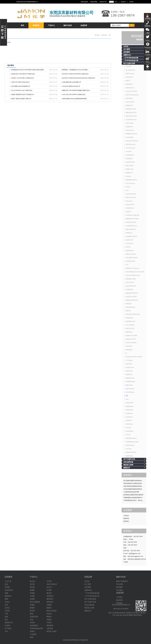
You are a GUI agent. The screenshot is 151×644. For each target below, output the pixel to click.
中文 (116, 2)
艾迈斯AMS (129, 290)
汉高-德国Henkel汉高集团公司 (20, 86)
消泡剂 (32, 623)
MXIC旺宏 (129, 346)
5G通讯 (7, 625)
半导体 (7, 611)
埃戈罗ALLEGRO (131, 297)
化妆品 (7, 602)
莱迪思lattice (130, 406)
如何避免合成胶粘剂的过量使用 (133, 495)
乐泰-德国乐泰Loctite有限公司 (72, 82)
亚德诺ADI (129, 375)
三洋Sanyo (129, 360)
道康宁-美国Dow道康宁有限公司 (21, 99)
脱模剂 (32, 608)
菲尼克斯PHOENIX (132, 258)
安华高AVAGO (130, 162)
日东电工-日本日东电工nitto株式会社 (22, 78)
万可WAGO (129, 244)
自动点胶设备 (128, 462)
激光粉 (49, 593)
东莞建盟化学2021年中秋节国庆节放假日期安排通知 (27, 70)
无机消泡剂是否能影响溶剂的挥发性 (135, 486)
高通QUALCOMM (131, 336)
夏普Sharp (129, 332)
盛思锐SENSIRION (132, 293)
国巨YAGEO (130, 166)
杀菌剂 (49, 620)
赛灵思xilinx (129, 456)
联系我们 (126, 521)
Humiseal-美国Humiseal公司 (71, 86)
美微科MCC (129, 105)
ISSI (127, 399)
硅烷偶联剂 (34, 625)
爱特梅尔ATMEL (131, 279)
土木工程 (8, 581)
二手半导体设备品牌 (131, 58)
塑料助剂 (50, 602)
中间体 (49, 623)
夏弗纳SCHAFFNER (132, 219)
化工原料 (127, 49)
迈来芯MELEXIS (131, 286)
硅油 (31, 620)
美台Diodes (129, 98)
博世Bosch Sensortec (133, 268)
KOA (127, 190)
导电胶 (32, 596)
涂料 (6, 605)
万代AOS (129, 152)
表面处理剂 (34, 617)
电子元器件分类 (129, 459)
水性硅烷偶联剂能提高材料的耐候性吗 (135, 489)
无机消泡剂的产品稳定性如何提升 (134, 483)
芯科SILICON (130, 328)
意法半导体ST (130, 102)
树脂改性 (8, 596)
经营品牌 (36, 25)
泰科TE (128, 81)
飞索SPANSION (131, 194)
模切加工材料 (128, 465)
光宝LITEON (130, 282)
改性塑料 (127, 52)
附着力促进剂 (52, 611)
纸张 (6, 584)
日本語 (131, 2)
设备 (6, 617)
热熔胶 (32, 599)
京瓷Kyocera (130, 367)
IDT (127, 396)
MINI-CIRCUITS (131, 198)
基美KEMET (130, 403)
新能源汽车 (9, 623)
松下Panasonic (130, 148)
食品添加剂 (9, 590)
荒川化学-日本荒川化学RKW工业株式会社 (75, 74)
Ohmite (128, 187)
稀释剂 (49, 617)
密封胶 (32, 584)
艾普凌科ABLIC (131, 307)
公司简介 (126, 516)
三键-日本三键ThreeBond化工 (20, 82)
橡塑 (6, 599)
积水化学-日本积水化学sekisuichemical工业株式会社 (79, 78)
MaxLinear (129, 201)
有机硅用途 (94, 2)
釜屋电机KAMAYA (131, 180)
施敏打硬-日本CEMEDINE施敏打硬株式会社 (76, 90)
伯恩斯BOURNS (131, 109)
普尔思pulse (130, 431)
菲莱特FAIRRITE (131, 452)
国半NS (128, 311)
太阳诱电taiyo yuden (132, 442)
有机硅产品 (103, 2)
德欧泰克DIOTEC (131, 113)
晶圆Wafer (127, 55)
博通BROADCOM (131, 134)
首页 (22, 25)
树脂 (31, 614)
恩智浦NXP (129, 84)
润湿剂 (49, 614)
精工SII (128, 435)
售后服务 (120, 590)
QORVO (128, 212)
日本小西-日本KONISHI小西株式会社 (74, 95)
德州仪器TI (129, 350)
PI (126, 353)
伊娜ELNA (129, 233)
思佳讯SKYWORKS (132, 141)
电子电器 (8, 628)
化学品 (126, 46)
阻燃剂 (49, 608)
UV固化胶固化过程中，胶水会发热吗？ (135, 500)
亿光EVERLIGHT (131, 120)
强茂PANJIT (130, 240)
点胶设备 (50, 628)
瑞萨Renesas (130, 74)
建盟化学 (127, 468)
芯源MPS (129, 421)
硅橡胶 (32, 605)
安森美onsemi (130, 378)
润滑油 (32, 631)
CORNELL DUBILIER (133, 215)
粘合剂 (32, 581)
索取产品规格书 (122, 581)
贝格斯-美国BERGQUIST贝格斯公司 (22, 95)
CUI (127, 265)
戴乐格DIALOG (131, 321)
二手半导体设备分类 (131, 61)
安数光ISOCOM (131, 254)
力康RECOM (130, 208)
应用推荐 (8, 577)
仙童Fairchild (130, 389)
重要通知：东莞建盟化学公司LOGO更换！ (76, 70)
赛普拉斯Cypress (131, 438)
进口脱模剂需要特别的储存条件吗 (134, 481)
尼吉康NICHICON (131, 236)
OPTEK (128, 247)
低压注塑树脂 (35, 602)
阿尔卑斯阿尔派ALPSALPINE (135, 272)
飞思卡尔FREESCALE (133, 275)
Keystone (129, 449)
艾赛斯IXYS (129, 127)
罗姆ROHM (129, 410)
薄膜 (31, 637)
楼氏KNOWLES (131, 229)
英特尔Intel (129, 371)
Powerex (129, 428)
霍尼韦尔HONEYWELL (133, 314)
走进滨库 (84, 25)
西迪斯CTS (129, 173)
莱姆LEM (129, 304)
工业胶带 (33, 634)
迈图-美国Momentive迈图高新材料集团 (74, 99)
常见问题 (120, 584)
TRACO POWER (131, 343)
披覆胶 (32, 590)
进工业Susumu (130, 183)
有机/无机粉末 (52, 584)
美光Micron (129, 417)
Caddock (129, 176)
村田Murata (129, 424)
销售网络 (120, 587)
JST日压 (128, 67)
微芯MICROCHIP (131, 116)
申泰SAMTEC (130, 205)
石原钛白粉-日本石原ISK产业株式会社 (23, 74)
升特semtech (130, 130)
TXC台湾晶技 (130, 325)
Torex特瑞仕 (130, 137)
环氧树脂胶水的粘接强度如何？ (133, 498)
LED (6, 631)
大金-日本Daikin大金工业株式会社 (22, 90)
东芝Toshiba (130, 123)
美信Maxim (129, 413)
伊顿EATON (130, 169)
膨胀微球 (50, 625)
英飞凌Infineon (130, 70)
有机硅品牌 (84, 2)
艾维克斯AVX (130, 155)
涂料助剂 (50, 596)
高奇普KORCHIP (131, 222)
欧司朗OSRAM (130, 261)
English (123, 2)
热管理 (32, 611)
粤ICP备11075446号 (121, 609)
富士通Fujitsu (130, 392)
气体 (6, 614)
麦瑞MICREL (130, 251)
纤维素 (7, 587)
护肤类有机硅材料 (36, 628)
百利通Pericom (130, 382)
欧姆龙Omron (130, 88)
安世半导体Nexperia (132, 95)
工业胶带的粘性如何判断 (131, 492)
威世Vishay (129, 385)
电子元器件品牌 (129, 63)
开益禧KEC (129, 159)
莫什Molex (129, 364)
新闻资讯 (126, 518)
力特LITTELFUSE (131, 91)
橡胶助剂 (50, 599)
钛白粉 (49, 587)
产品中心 (51, 25)
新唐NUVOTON (131, 339)
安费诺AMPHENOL (132, 300)
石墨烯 (49, 605)
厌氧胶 (32, 593)
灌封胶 (32, 587)
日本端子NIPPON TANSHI (134, 357)
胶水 (6, 620)
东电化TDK (129, 77)
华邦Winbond (130, 445)
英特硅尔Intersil (131, 144)
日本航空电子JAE (131, 226)
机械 (6, 593)
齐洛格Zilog (129, 318)
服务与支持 (68, 25)
